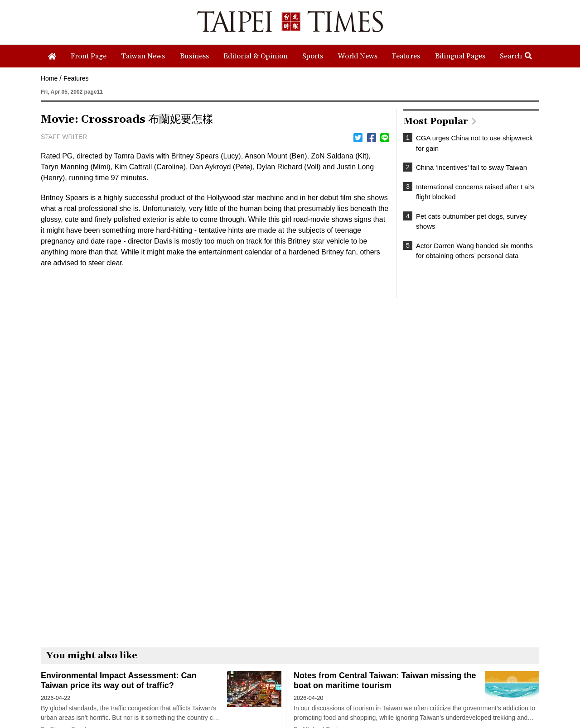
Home (49, 78)
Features (76, 78)
